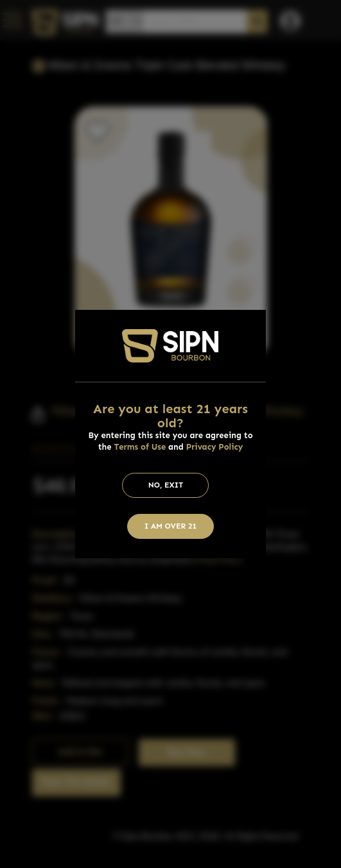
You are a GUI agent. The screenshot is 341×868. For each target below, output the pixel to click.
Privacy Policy (215, 447)
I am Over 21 (171, 526)
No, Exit (166, 485)
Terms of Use (140, 447)
